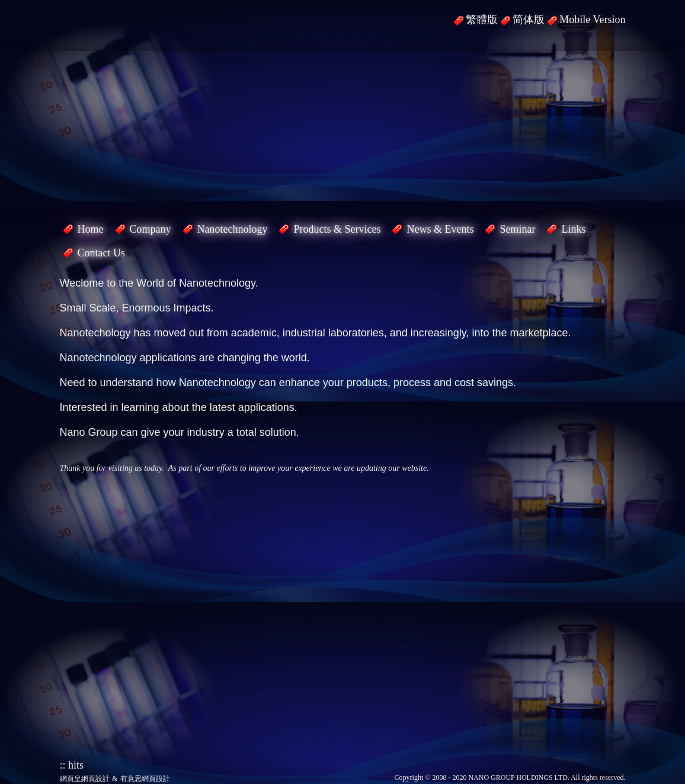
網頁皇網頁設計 (85, 779)
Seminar (517, 229)
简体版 (529, 20)
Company (151, 229)
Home (91, 229)
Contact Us (102, 253)
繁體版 (482, 20)
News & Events (440, 229)
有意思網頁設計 (145, 779)
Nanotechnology (233, 229)
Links (573, 229)
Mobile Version (592, 20)
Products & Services (337, 229)
